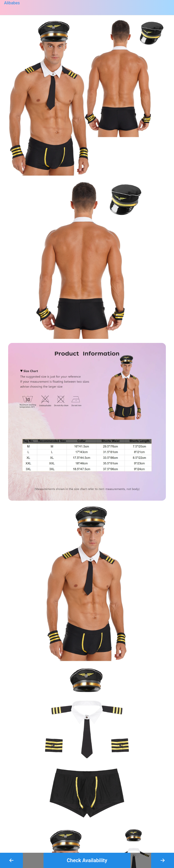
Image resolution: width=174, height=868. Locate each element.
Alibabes (12, 3)
